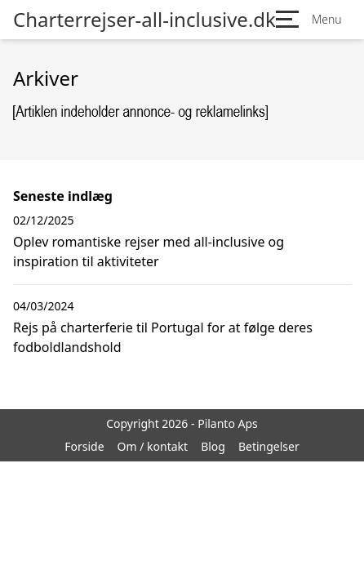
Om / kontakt (153, 446)
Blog (213, 446)
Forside (84, 446)
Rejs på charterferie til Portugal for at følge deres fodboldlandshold (163, 337)
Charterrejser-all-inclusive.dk (144, 20)
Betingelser (269, 446)
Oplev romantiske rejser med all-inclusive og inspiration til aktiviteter (149, 252)
